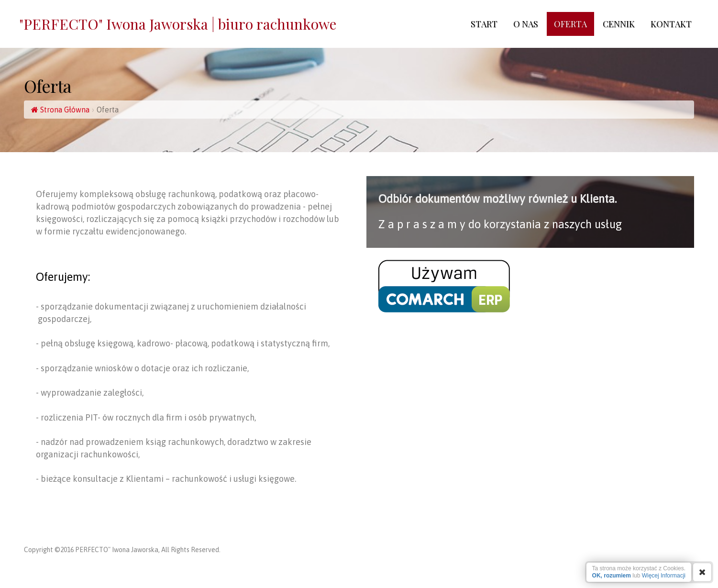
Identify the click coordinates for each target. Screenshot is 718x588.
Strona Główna (60, 110)
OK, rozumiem (612, 576)
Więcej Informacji (664, 576)
